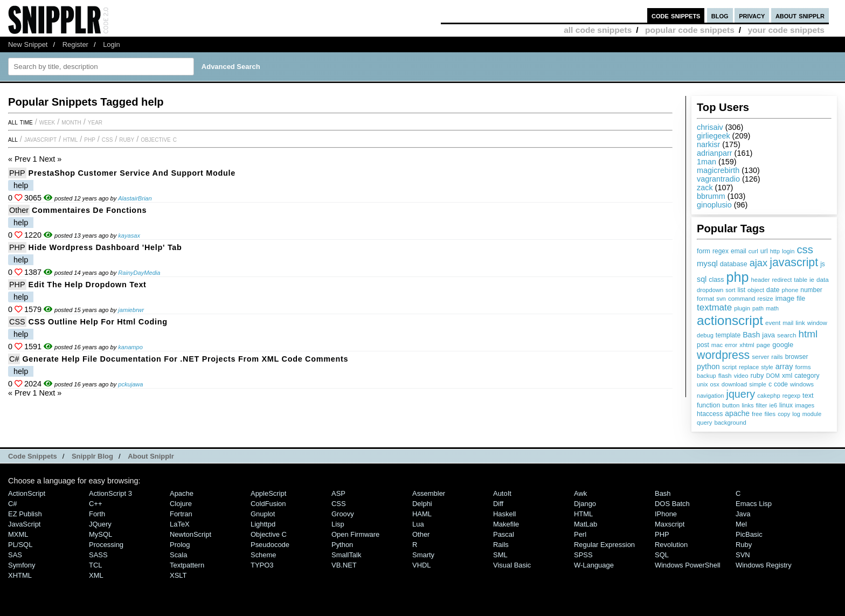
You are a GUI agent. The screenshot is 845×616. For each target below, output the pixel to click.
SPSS (583, 555)
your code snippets (786, 30)
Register (75, 44)
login (788, 251)
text (808, 396)
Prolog (180, 545)
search (787, 335)
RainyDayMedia (139, 273)
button (731, 405)
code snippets (676, 15)
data (823, 279)
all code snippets (598, 30)
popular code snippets (690, 30)
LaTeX (180, 524)
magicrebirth (718, 170)
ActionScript (27, 493)
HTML (70, 139)
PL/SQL (20, 545)
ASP (338, 493)
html (808, 334)
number (811, 290)
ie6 (773, 405)
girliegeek (714, 136)
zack (705, 188)
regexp (791, 396)
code (781, 384)
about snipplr (800, 15)
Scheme (264, 555)
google (783, 345)
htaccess (710, 414)
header (760, 280)
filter (762, 405)
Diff (498, 504)
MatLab (586, 524)
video (741, 376)
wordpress (723, 355)
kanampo (130, 347)
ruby (757, 375)
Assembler (429, 493)
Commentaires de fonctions (89, 210)
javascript (794, 262)
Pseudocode (270, 545)
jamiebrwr (131, 310)
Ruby (127, 139)
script (729, 367)
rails (777, 357)
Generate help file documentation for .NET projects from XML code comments (185, 359)
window (817, 323)
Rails (501, 545)
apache (737, 413)
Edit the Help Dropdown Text (88, 285)
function (708, 405)
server (760, 357)
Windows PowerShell (688, 565)
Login (112, 44)
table (801, 280)
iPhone (666, 514)
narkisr (708, 144)
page (764, 345)
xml (787, 376)
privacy (752, 15)
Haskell (504, 514)
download (734, 384)
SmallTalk (346, 555)
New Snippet (28, 44)
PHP (90, 139)
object (756, 290)
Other (19, 210)
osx (715, 384)
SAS (15, 555)
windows (802, 384)
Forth (97, 514)
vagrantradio (718, 179)
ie (812, 280)
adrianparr (715, 153)
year (95, 122)
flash (725, 376)
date (773, 290)
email (739, 251)
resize (765, 299)
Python (342, 545)
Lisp (338, 524)
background (730, 423)
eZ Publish (25, 514)
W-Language (594, 565)
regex (721, 251)
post (703, 345)
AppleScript (268, 493)
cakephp (768, 396)
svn (721, 299)
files (770, 414)
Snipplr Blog (92, 456)
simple (758, 384)
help (21, 185)
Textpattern (187, 565)
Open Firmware (355, 534)
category (807, 376)
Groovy (343, 514)
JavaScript (40, 139)
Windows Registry (764, 565)
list (742, 290)
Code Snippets (33, 456)
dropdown (710, 290)
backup (707, 376)
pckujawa (130, 384)
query (704, 423)
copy (784, 414)
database (734, 264)
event (773, 323)
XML (96, 575)
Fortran (181, 514)
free (757, 414)
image (785, 298)
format (705, 299)
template (728, 335)
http (775, 251)
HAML (422, 514)
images (805, 405)
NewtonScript (191, 534)
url (764, 251)
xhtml (747, 345)
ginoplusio (714, 205)
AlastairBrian (135, 198)
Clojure (181, 504)
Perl (580, 534)
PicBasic (749, 534)
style (767, 367)
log (796, 414)
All (13, 139)
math (772, 308)
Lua (418, 524)
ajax (759, 263)
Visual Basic (512, 565)
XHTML (20, 575)
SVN (743, 555)
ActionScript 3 (110, 493)
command (742, 299)
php (737, 277)
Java (743, 514)
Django (585, 504)
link (800, 323)
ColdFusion (268, 504)
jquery (741, 394)
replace (749, 367)
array (784, 366)
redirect (782, 280)
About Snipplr (151, 456)
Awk (580, 493)
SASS (98, 555)
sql (702, 279)
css (805, 250)
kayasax (129, 236)
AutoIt (502, 493)
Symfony (22, 565)
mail (788, 323)
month (71, 122)
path (758, 308)
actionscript (730, 320)
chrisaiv (710, 127)
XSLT (178, 575)
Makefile (506, 524)
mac (717, 345)
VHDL (422, 565)
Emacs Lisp (754, 504)
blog (720, 15)
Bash (751, 335)
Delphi (422, 504)
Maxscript (670, 524)
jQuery (100, 524)
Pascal (504, 534)
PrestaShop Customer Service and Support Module (132, 173)
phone (790, 290)
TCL (95, 565)
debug (705, 335)
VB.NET (344, 565)
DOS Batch (672, 504)
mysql (707, 264)
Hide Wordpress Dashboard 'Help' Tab (105, 247)
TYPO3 (262, 565)
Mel (741, 524)
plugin (742, 308)
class (716, 280)
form (704, 251)
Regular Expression (604, 545)
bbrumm (711, 196)
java (768, 335)
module (812, 414)
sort (730, 290)
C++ (95, 504)
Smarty (423, 555)
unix (702, 384)
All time (20, 122)
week (47, 122)
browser (797, 357)
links (747, 405)
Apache (182, 493)
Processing (106, 545)
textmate (714, 307)
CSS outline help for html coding (98, 322)
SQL (662, 555)
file (801, 299)
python (708, 366)
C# (14, 359)
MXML (18, 534)
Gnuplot (263, 514)
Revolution (671, 545)
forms (803, 367)
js (823, 264)
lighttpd (263, 524)
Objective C (159, 139)
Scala (178, 555)
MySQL (101, 534)
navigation (711, 396)
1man (707, 162)
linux (786, 405)
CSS (108, 139)
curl (753, 251)
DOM (773, 376)
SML (500, 555)
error (731, 345)
